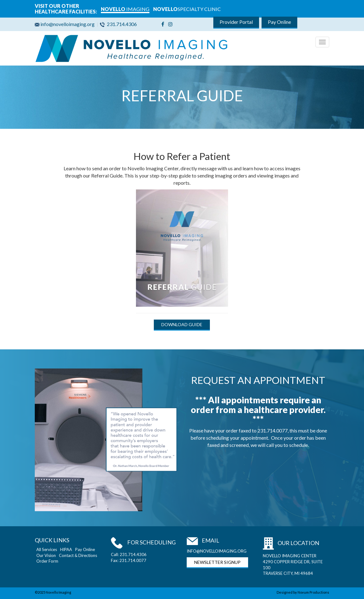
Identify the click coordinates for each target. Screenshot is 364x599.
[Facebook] (163, 24)
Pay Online (279, 22)
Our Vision (46, 555)
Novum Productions (313, 592)
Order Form (47, 561)
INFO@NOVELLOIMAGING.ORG (217, 551)
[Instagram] (170, 24)
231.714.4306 (119, 24)
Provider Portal (236, 22)
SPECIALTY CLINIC (187, 9)
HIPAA (66, 549)
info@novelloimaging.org (66, 24)
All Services (47, 549)
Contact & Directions (78, 555)
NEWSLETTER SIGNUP (217, 562)
